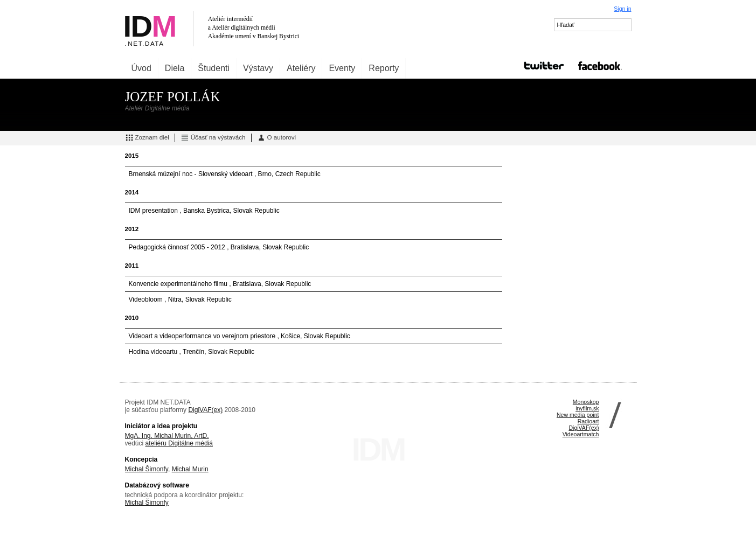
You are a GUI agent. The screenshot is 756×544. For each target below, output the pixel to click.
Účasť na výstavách (213, 138)
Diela (175, 68)
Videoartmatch (581, 434)
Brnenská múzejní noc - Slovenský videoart (192, 174)
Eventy (342, 68)
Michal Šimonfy (147, 469)
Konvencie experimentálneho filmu (179, 284)
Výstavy (258, 68)
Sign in (622, 9)
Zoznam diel (147, 138)
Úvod (141, 68)
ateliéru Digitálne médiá (179, 443)
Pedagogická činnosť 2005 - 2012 (178, 247)
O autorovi (277, 138)
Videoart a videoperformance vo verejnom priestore (203, 336)
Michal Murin (190, 469)
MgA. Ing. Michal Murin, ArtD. (167, 436)
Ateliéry (301, 68)
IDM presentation (154, 211)
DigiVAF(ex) (205, 410)
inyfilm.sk (587, 408)
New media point (578, 415)
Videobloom (147, 299)
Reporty (384, 68)
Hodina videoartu (154, 352)
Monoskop (586, 402)
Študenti (214, 68)
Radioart (588, 421)
